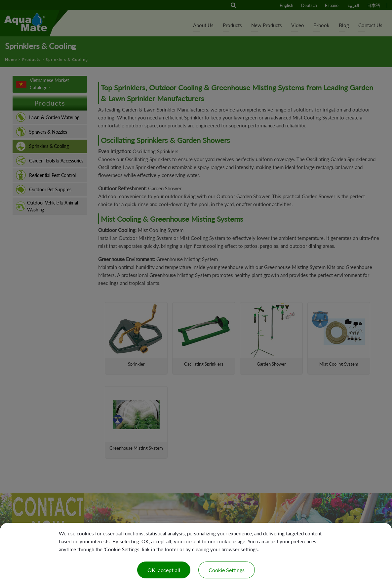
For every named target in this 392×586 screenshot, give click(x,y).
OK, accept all (164, 570)
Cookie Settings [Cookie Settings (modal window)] (227, 570)
